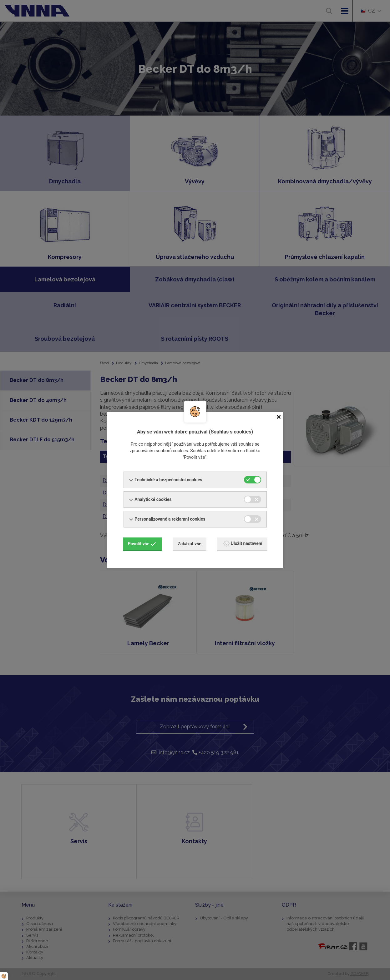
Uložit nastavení (243, 544)
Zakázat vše (190, 544)
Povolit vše (142, 544)
